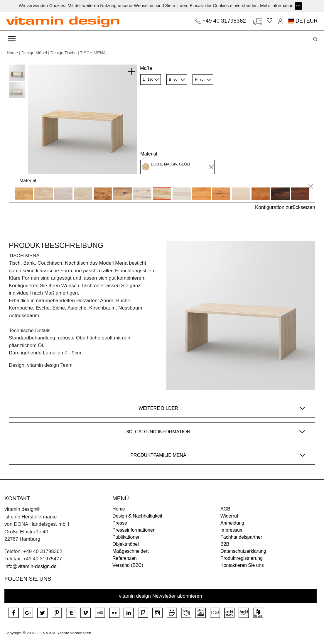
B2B (225, 544)
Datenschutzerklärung (243, 551)
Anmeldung (232, 523)
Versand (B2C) (128, 565)
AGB (225, 509)
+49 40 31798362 (225, 21)
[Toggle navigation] (12, 39)
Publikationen (126, 537)
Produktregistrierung (242, 558)
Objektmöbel (126, 544)
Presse (120, 523)
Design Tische (64, 53)
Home (12, 53)
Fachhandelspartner (241, 537)
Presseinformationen (134, 530)
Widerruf (229, 516)
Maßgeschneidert (131, 551)
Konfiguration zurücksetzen (285, 207)
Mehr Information (277, 5)
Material (149, 154)
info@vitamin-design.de (31, 566)
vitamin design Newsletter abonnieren (161, 596)
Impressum (232, 530)
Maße (146, 68)
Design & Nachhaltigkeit (137, 516)
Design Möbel (34, 53)
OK (298, 6)
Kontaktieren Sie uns (242, 565)
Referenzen (125, 558)
